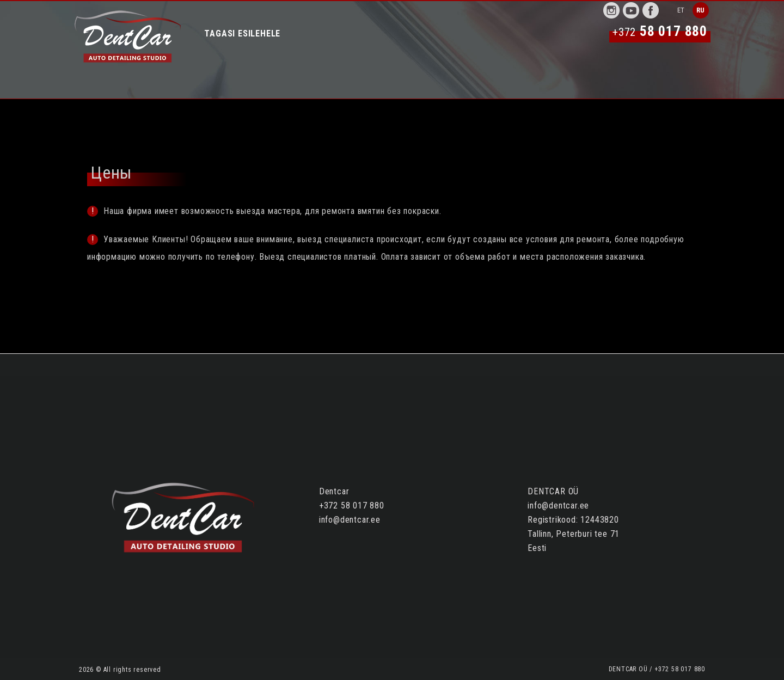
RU (701, 10)
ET (681, 10)
